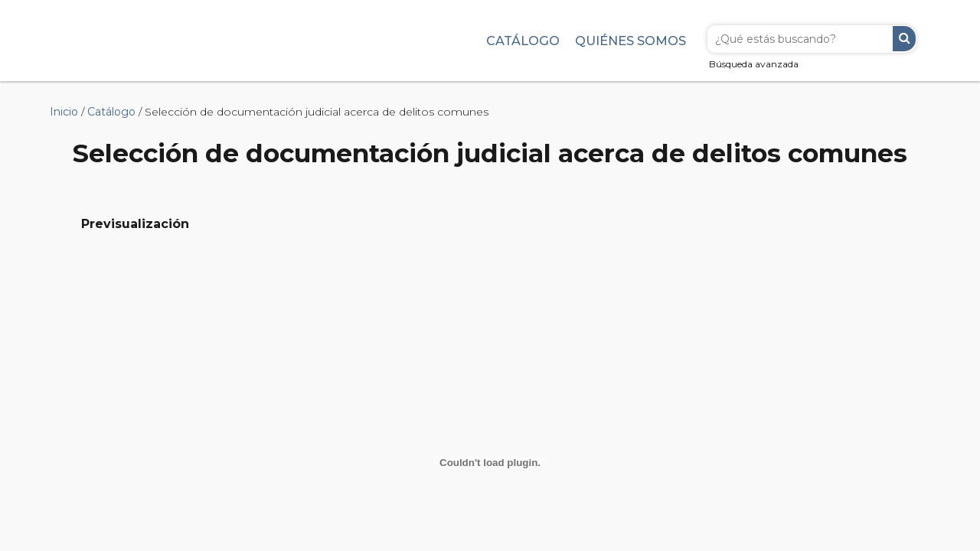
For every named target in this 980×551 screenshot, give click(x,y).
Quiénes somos (630, 41)
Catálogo (523, 41)
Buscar (904, 39)
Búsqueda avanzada (754, 64)
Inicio (64, 112)
